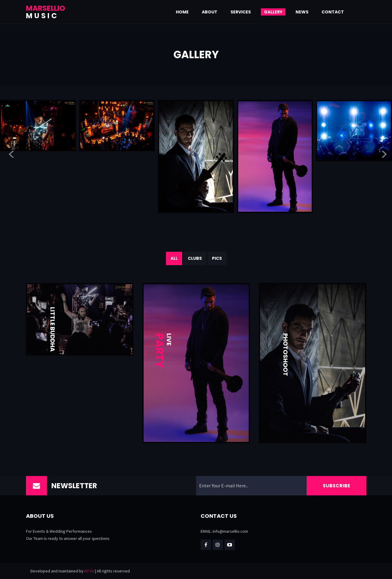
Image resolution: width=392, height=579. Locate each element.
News (302, 12)
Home (182, 12)
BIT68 (89, 571)
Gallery (273, 12)
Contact (333, 12)
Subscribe (336, 486)
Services (241, 12)
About (210, 12)
